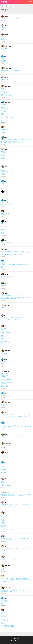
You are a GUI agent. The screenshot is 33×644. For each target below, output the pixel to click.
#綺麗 (17, 71)
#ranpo (6, 546)
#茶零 (20, 19)
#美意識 (9, 427)
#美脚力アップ (21, 143)
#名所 (22, 318)
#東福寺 (3, 156)
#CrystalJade (15, 254)
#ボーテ (3, 377)
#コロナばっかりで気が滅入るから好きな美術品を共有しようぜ (16, 265)
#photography (4, 628)
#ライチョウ (4, 93)
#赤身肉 (3, 425)
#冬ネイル (4, 505)
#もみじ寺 (4, 154)
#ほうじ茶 (4, 226)
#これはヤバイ (15, 425)
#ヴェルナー (4, 384)
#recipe (3, 517)
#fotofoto (6, 192)
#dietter (6, 326)
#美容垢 (16, 141)
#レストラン (4, 617)
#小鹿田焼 (6, 592)
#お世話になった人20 (15, 437)
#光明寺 (3, 159)
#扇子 (22, 496)
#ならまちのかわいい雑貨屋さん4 (18, 416)
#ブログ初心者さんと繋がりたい (9, 117)
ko (19, 643)
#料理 (3, 522)
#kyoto (3, 268)
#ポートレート (20, 415)
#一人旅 (7, 297)
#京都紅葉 (4, 153)
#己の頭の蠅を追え (20, 494)
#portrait (26, 415)
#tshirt (21, 427)
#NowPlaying (7, 437)
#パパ (3, 334)
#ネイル (8, 505)
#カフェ (3, 614)
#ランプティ (4, 385)
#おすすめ (5, 428)
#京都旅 (3, 496)
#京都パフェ (4, 404)
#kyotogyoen (4, 472)
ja (17, 643)
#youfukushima (8, 46)
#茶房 (3, 437)
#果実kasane (4, 231)
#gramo (6, 17)
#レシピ (3, 518)
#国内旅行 (19, 319)
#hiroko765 (7, 305)
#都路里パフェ (5, 129)
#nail (15, 505)
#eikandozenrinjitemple (22, 578)
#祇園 (3, 234)
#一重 (9, 416)
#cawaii (8, 506)
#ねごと (12, 505)
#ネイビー (23, 505)
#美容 (29, 415)
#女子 (5, 506)
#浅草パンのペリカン (11, 251)
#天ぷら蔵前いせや (6, 343)
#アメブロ (14, 319)
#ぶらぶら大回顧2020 (10, 318)
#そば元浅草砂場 (5, 341)
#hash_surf (7, 371)
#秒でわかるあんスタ (6, 379)
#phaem (6, 77)
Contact (20, 641)
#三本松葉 (4, 60)
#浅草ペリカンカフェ (21, 251)
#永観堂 (3, 28)
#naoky (6, 57)
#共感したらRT (7, 540)
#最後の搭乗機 (5, 375)
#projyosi (6, 26)
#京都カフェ (15, 276)
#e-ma (6, 316)
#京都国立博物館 (5, 621)
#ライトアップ (27, 203)
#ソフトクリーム (5, 229)
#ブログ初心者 (5, 116)
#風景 (3, 624)
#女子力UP (15, 143)
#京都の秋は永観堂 (11, 299)
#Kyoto (10, 559)
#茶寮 (3, 465)
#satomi (6, 167)
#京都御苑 (4, 468)
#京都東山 (4, 612)
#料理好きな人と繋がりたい (23, 590)
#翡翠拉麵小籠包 (8, 254)
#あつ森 (3, 107)
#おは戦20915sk (5, 387)
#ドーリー (4, 549)
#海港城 (20, 254)
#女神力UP (10, 143)
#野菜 (3, 519)
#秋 (15, 506)
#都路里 (3, 19)
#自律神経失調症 (5, 113)
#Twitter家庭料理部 (13, 590)
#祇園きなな (4, 353)
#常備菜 (3, 528)
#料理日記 (4, 37)
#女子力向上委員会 (10, 141)
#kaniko (6, 293)
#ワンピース (4, 143)
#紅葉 (3, 88)
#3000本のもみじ (9, 496)
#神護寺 (3, 157)
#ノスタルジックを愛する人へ (8, 625)
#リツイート (12, 297)
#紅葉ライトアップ (6, 49)
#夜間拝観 (9, 204)
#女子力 (24, 19)
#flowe (6, 557)
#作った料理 (4, 119)
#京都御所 (4, 469)
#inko (5, 137)
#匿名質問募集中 (5, 331)
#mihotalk (23, 253)
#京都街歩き (28, 297)
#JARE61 (3, 344)
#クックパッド (5, 527)
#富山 (3, 91)
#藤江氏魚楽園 (5, 602)
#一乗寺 (3, 455)
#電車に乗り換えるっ (6, 486)
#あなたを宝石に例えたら (7, 96)
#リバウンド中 (9, 425)
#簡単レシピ (4, 515)
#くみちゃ (14, 415)
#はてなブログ (5, 120)
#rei (5, 502)
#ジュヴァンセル (5, 194)
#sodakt (6, 283)
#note (3, 38)
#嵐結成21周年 (5, 374)
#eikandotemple (5, 580)
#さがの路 (15, 194)
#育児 (3, 335)
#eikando (7, 578)
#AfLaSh (13, 427)
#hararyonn (7, 34)
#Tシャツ (18, 427)
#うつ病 (3, 110)
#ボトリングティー (10, 19)
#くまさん (23, 549)
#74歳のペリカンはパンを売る (14, 253)
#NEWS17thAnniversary (7, 382)
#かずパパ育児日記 (6, 333)
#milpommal (7, 102)
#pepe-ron (7, 423)
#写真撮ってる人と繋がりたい (16, 296)
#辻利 (3, 224)
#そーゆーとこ (12, 494)
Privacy (17, 641)
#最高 (19, 496)
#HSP (3, 115)
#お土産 (3, 471)
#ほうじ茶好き (5, 228)
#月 (5, 204)
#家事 (3, 338)
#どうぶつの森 (5, 109)
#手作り (3, 521)
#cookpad (4, 525)
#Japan (7, 559)
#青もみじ (16, 496)
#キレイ (12, 506)
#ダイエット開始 (23, 425)
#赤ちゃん (4, 337)
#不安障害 (4, 112)
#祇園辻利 (16, 19)
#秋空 (3, 538)
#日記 (3, 365)
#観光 (19, 318)
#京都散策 (4, 299)
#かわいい (19, 505)
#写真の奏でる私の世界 (11, 71)
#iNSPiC (3, 340)
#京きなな (4, 184)
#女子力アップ (5, 140)
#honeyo (6, 413)
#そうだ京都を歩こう (20, 297)
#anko (6, 513)
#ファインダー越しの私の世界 (8, 627)
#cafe (3, 615)
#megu (6, 149)
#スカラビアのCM (5, 381)
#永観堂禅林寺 (28, 494)
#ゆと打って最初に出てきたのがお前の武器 (14, 538)
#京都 (10, 203)
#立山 (3, 94)
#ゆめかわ (18, 549)
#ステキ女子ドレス (27, 141)
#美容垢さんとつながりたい (15, 140)
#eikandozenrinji (13, 578)
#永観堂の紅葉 (19, 580)
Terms (13, 641)
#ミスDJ (3, 170)
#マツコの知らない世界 (7, 530)
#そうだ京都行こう (16, 203)
